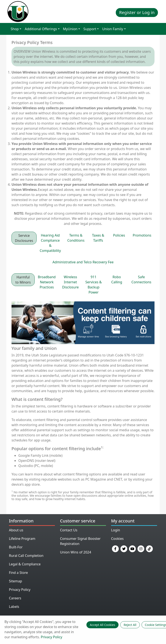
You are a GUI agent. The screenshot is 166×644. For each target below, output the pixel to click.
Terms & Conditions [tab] (76, 238)
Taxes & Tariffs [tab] (98, 238)
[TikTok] (149, 548)
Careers (15, 598)
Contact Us (69, 530)
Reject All (130, 625)
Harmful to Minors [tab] (23, 280)
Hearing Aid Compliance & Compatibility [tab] (50, 243)
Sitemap (16, 581)
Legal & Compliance (25, 564)
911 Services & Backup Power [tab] (94, 285)
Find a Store (18, 573)
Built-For (16, 547)
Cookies (117, 539)
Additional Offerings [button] (41, 29)
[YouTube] (132, 548)
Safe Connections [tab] (141, 279)
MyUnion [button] (70, 29)
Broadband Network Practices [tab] (47, 282)
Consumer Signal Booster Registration (80, 541)
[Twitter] (124, 548)
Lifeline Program (22, 539)
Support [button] (90, 29)
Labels (14, 607)
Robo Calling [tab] (117, 279)
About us (16, 530)
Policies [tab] (119, 235)
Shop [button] (15, 29)
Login (116, 530)
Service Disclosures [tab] (24, 238)
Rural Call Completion (26, 556)
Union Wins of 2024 (76, 552)
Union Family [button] (113, 29)
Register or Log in (137, 12)
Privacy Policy (20, 590)
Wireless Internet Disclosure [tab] (70, 282)
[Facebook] (115, 548)
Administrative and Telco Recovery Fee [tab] (83, 262)
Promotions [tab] (142, 235)
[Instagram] (141, 548)
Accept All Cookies (102, 625)
